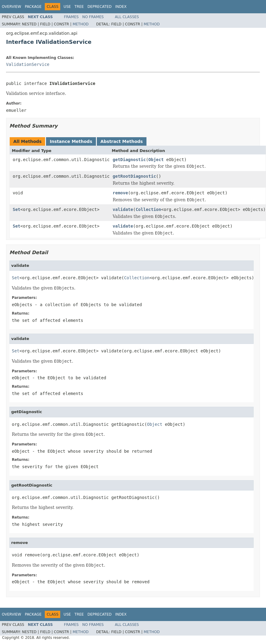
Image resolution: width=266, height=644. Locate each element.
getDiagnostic (129, 160)
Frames (71, 17)
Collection (148, 209)
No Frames (93, 17)
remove (120, 193)
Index (121, 7)
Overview (11, 7)
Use (67, 7)
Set (16, 209)
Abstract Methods (122, 141)
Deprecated (100, 7)
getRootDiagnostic (134, 176)
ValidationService (28, 64)
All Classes (127, 17)
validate (123, 209)
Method (81, 24)
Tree (79, 7)
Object (156, 160)
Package (33, 7)
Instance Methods (71, 141)
